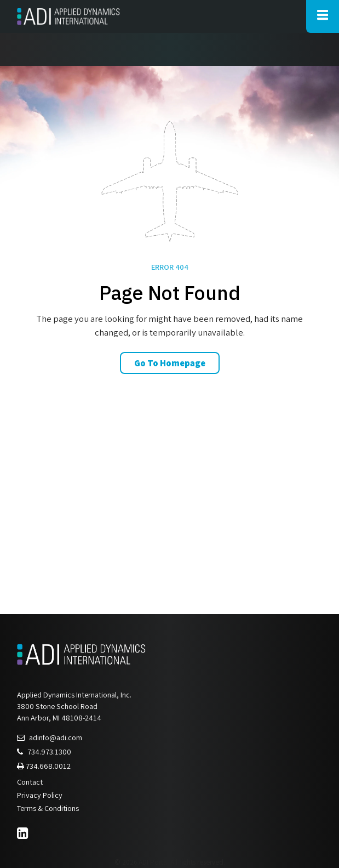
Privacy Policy (40, 795)
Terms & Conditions (48, 808)
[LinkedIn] (24, 835)
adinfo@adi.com (50, 737)
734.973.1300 (44, 751)
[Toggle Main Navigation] (323, 16)
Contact (30, 782)
